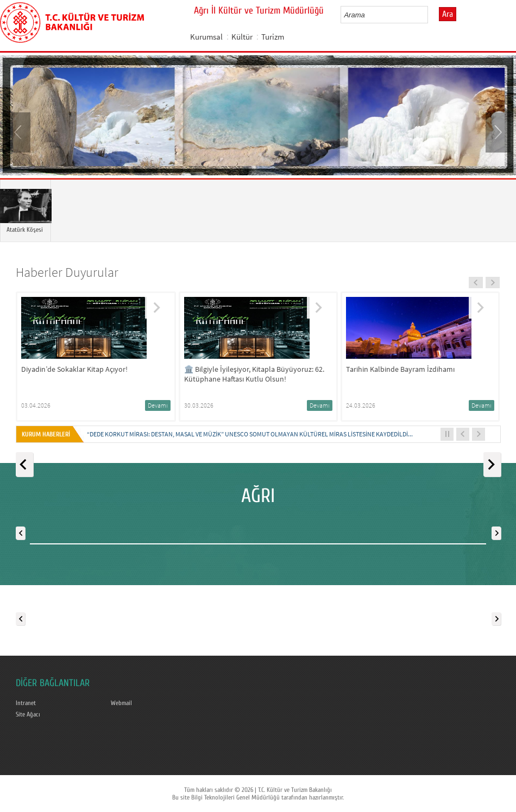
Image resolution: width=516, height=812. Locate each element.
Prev (19, 131)
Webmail (121, 703)
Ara (448, 14)
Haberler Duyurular (67, 272)
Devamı (158, 405)
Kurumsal (206, 37)
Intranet (26, 703)
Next (497, 131)
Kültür (242, 37)
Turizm (273, 37)
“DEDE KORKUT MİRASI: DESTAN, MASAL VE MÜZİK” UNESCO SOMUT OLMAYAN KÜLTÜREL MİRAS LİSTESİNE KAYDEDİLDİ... (250, 434)
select (431, 15)
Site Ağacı (28, 714)
